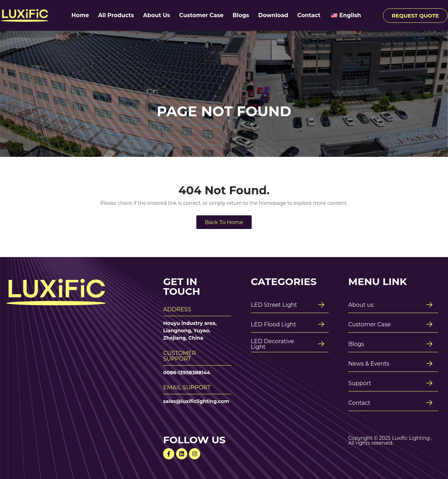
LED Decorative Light (272, 344)
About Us (157, 15)
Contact (309, 15)
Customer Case (201, 15)
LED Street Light (274, 305)
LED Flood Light (274, 324)
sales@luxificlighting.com (196, 401)
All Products (116, 15)
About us (361, 305)
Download (273, 15)
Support (360, 383)
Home (80, 15)
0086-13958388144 (187, 373)
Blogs (241, 15)
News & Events (369, 364)
